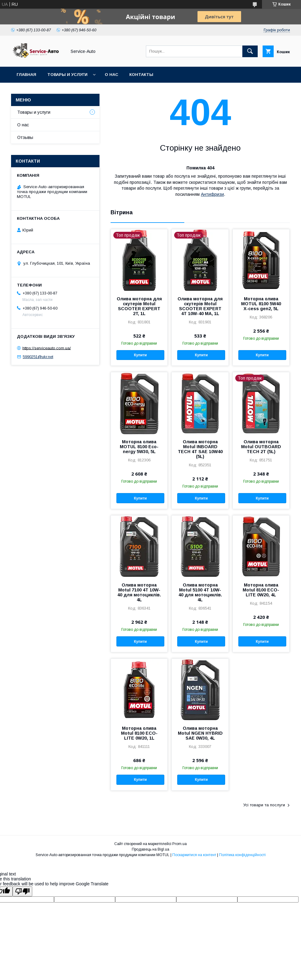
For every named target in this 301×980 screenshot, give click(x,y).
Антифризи (212, 194)
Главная (26, 75)
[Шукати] (250, 51)
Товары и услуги (67, 75)
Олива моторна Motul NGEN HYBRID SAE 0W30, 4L (200, 733)
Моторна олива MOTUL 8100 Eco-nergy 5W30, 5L (139, 447)
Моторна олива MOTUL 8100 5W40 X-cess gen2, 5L (261, 304)
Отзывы (25, 137)
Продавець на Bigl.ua (150, 849)
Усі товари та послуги (264, 805)
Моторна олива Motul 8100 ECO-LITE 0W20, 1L (139, 733)
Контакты (141, 75)
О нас (111, 75)
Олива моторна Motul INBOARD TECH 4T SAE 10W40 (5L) (200, 449)
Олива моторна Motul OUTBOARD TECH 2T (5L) (261, 447)
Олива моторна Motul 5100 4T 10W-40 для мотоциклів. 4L (200, 592)
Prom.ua (180, 844)
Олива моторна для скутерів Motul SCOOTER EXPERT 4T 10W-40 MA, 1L (200, 306)
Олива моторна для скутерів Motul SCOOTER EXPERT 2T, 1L (139, 306)
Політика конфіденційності (242, 855)
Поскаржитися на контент (194, 855)
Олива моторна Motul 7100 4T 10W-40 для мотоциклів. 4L (139, 592)
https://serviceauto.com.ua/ (47, 348)
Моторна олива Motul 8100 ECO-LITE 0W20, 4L (261, 590)
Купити (140, 355)
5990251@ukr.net (38, 357)
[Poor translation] (22, 891)
